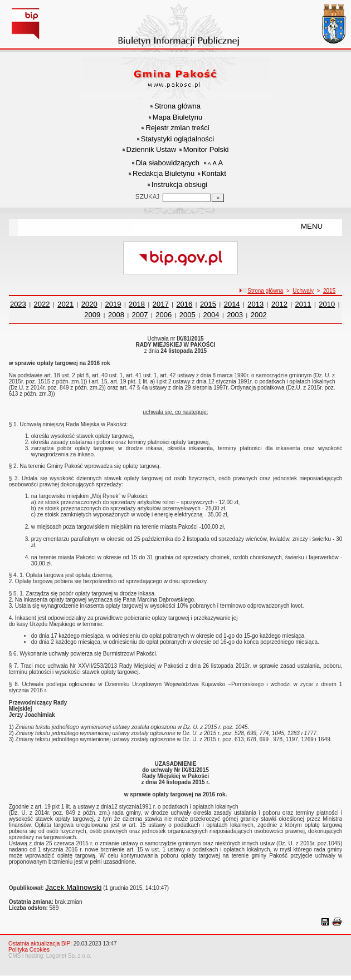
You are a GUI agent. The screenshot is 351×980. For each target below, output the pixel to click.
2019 (113, 304)
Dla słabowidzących (168, 163)
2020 (89, 304)
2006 (164, 315)
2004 (211, 315)
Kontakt (214, 173)
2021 (65, 304)
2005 (187, 315)
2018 (137, 304)
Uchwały (303, 291)
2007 (140, 315)
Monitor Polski (206, 149)
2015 (329, 291)
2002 (259, 315)
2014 (232, 304)
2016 (184, 304)
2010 (327, 304)
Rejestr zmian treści (177, 128)
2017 (161, 304)
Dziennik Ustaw (152, 149)
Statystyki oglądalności (178, 139)
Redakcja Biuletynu (164, 173)
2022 (42, 304)
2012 (279, 304)
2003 (235, 315)
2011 (303, 304)
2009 (92, 315)
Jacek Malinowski (73, 887)
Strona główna (177, 106)
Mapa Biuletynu (178, 117)
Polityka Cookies (29, 950)
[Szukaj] (218, 198)
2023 (18, 304)
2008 (116, 315)
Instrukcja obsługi (179, 184)
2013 (255, 304)
